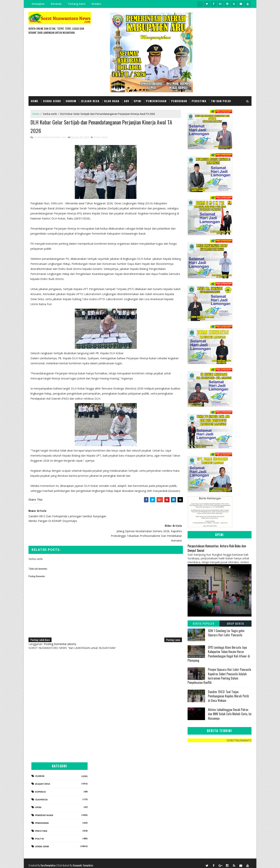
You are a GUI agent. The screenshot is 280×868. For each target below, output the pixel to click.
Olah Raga (112, 101)
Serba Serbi (52, 101)
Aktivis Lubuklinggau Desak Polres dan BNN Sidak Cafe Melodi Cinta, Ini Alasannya (230, 714)
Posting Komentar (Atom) (60, 634)
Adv (127, 101)
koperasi (207, 788)
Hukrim (71, 101)
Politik (206, 835)
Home (35, 101)
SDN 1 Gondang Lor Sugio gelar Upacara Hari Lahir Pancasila (226, 633)
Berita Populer (203, 623)
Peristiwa (199, 101)
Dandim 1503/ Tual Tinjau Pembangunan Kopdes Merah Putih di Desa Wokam (228, 696)
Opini (138, 101)
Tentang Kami (77, 4)
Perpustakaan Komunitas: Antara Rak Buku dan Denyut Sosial (217, 548)
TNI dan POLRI (221, 101)
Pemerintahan (156, 101)
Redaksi (96, 4)
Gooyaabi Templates (83, 861)
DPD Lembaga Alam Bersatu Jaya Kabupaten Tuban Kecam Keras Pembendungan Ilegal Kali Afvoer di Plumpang (219, 654)
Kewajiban (38, 4)
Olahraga (208, 796)
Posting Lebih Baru (40, 630)
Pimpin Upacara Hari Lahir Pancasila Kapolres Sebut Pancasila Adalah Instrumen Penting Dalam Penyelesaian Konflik (219, 676)
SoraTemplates (48, 861)
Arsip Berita (236, 623)
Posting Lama (170, 630)
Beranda (56, 4)
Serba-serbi (50, 114)
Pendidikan (179, 101)
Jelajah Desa (90, 101)
